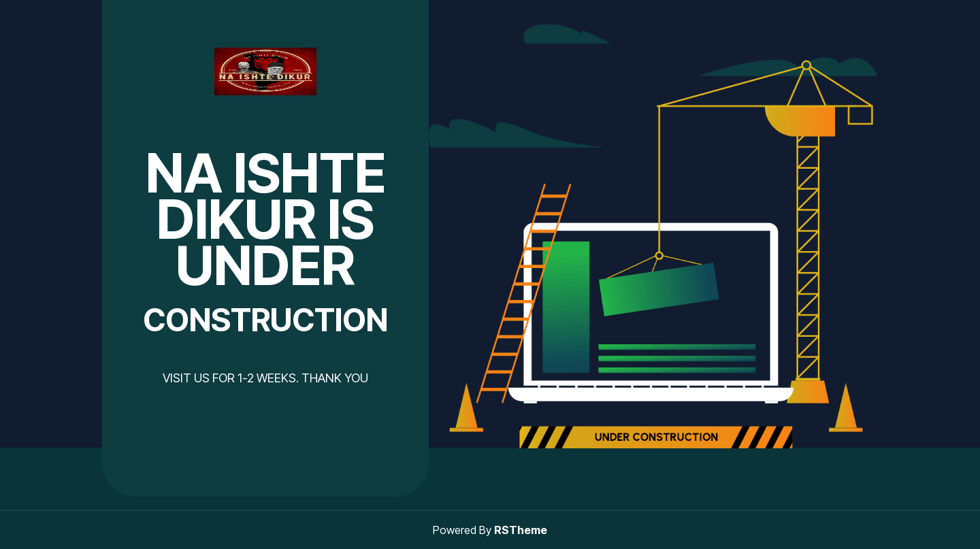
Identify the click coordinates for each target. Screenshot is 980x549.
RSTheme (521, 530)
